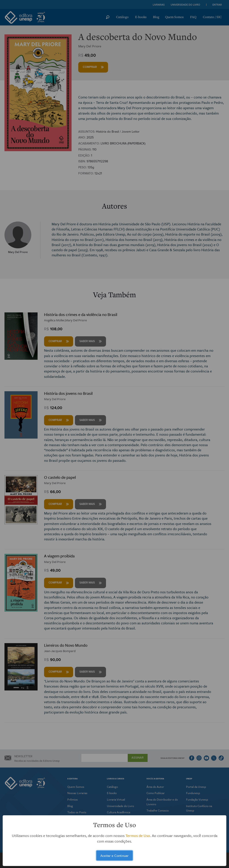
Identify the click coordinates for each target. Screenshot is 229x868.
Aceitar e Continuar (114, 855)
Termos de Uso (138, 836)
